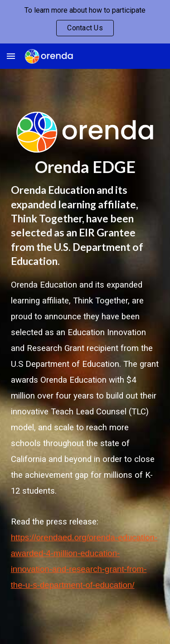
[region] (85, 22)
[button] (11, 56)
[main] (85, 167)
